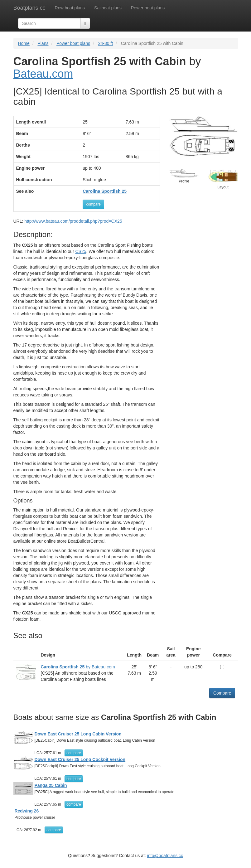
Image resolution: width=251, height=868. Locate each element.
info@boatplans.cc (165, 856)
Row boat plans (70, 8)
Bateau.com (43, 74)
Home (24, 43)
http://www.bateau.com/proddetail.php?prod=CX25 (73, 221)
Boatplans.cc (29, 8)
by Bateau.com (78, 667)
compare (93, 204)
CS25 (81, 251)
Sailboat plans (108, 8)
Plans (43, 43)
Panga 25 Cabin (51, 785)
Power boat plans (148, 8)
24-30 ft (106, 43)
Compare (222, 693)
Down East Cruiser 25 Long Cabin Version (78, 734)
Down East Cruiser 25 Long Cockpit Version (80, 759)
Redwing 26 (27, 811)
